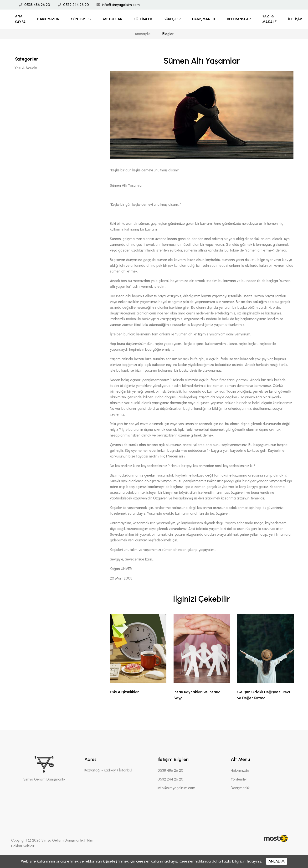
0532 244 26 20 (76, 5)
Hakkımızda (48, 19)
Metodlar (113, 19)
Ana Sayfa (20, 19)
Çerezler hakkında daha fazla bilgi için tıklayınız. (221, 861)
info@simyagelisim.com (121, 5)
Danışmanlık (204, 19)
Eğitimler (143, 19)
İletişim (295, 19)
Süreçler (172, 19)
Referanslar (239, 19)
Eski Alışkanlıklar (124, 692)
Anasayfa (143, 34)
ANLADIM (277, 861)
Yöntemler (81, 19)
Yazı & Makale (269, 19)
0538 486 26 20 (37, 5)
